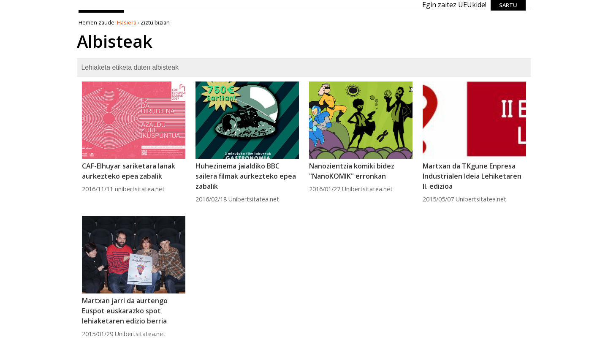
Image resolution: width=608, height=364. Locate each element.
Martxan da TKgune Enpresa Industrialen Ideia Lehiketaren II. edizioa (472, 176)
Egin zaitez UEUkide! (454, 5)
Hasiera (127, 22)
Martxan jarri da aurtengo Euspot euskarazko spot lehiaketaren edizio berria (125, 311)
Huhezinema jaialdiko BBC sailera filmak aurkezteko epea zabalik (246, 176)
